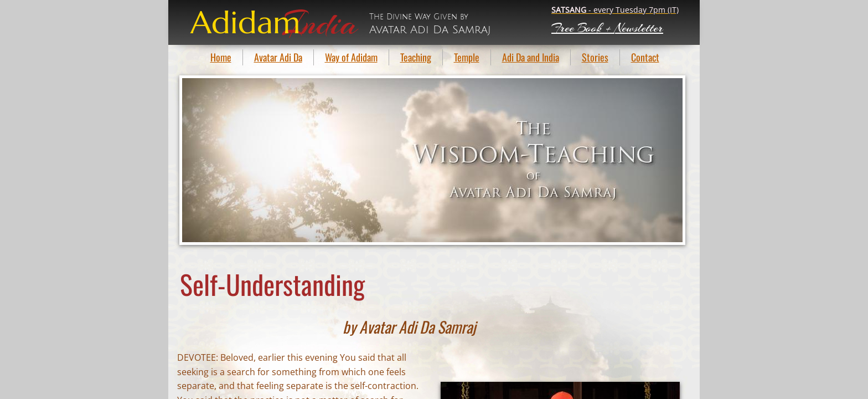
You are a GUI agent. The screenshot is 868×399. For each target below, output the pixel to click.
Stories (595, 57)
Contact (645, 57)
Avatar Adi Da (278, 57)
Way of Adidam (351, 57)
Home (221, 57)
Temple (467, 57)
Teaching (416, 57)
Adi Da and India (531, 57)
